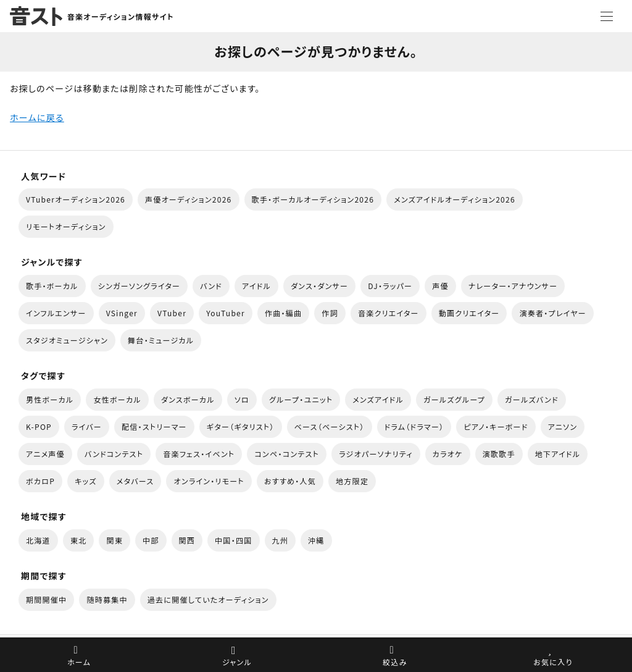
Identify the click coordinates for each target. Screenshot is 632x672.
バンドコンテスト (114, 454)
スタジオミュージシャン (67, 340)
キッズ (86, 481)
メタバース (135, 481)
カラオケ (448, 454)
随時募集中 (107, 599)
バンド (211, 286)
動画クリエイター (469, 313)
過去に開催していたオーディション (208, 599)
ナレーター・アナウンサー (513, 286)
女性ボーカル (117, 399)
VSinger (122, 313)
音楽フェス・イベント (199, 454)
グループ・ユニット (301, 399)
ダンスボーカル (188, 399)
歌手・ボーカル (52, 286)
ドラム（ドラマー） (414, 426)
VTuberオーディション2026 (76, 199)
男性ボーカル (50, 399)
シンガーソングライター (139, 286)
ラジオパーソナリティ (376, 454)
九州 (281, 540)
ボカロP (40, 481)
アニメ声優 (45, 454)
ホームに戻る (37, 117)
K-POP (39, 426)
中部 (151, 540)
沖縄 (316, 540)
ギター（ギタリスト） (241, 426)
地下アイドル (558, 454)
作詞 (330, 313)
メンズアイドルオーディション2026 (455, 199)
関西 (187, 540)
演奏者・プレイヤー (552, 313)
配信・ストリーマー (154, 426)
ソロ (242, 399)
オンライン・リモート (209, 481)
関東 (114, 540)
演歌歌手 (499, 454)
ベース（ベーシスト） (330, 426)
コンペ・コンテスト (287, 454)
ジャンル (237, 662)
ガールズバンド (532, 399)
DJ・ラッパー (390, 286)
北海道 (38, 540)
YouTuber (226, 313)
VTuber (172, 313)
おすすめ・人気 (290, 481)
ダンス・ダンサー (319, 286)
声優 (440, 286)
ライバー (87, 426)
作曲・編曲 (283, 313)
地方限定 (352, 481)
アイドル (256, 286)
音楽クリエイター (389, 313)
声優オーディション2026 (188, 199)
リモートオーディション (66, 226)
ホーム (79, 662)
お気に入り (553, 662)
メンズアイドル (378, 399)
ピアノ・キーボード (496, 426)
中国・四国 (233, 540)
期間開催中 (46, 599)
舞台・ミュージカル (161, 340)
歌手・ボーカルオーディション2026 (313, 199)
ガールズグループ (454, 399)
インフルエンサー (56, 313)
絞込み (395, 662)
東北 (79, 540)
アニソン (563, 426)
